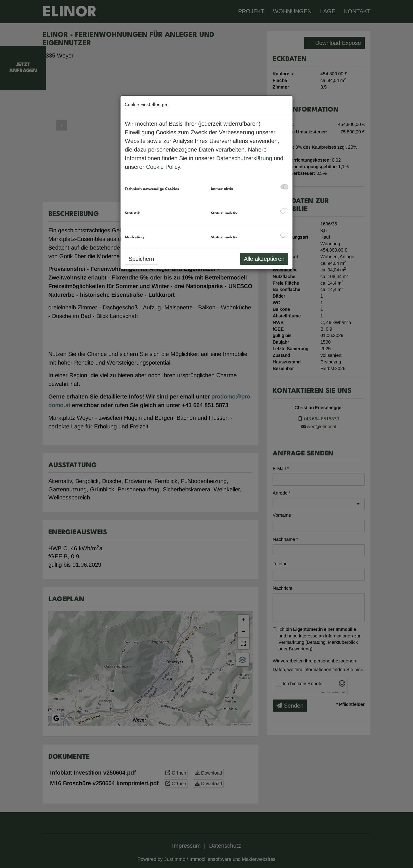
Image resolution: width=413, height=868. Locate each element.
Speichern (141, 259)
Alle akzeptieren (264, 259)
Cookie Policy (163, 167)
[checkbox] (284, 187)
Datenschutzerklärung (244, 158)
